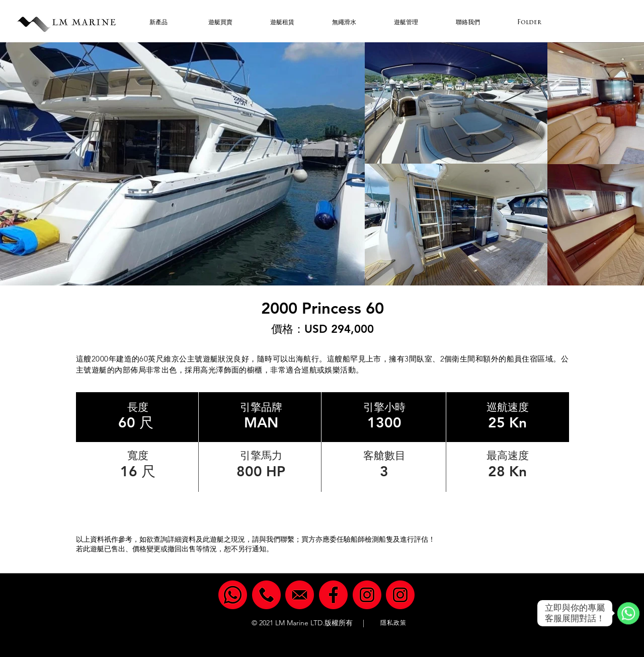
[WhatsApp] (628, 613)
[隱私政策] (394, 623)
